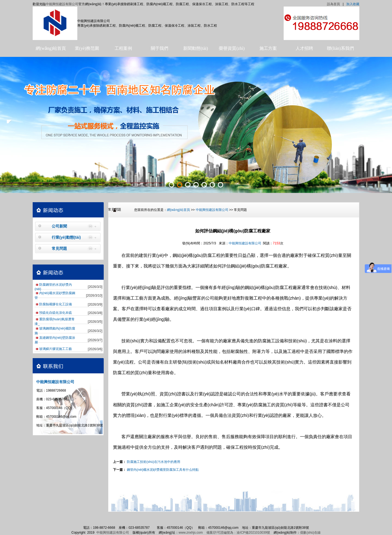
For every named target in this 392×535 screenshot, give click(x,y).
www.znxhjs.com (191, 533)
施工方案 (268, 48)
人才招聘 (304, 48)
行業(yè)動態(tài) (66, 237)
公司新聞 (59, 226)
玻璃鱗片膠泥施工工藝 (56, 349)
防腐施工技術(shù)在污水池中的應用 (153, 462)
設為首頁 (333, 4)
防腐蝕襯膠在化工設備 (56, 304)
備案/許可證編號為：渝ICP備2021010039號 (238, 533)
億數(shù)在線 (310, 533)
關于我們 (160, 48)
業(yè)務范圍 (87, 48)
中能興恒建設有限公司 (62, 4)
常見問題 (59, 248)
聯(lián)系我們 (340, 48)
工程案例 (123, 48)
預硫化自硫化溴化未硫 (56, 313)
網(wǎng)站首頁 (51, 48)
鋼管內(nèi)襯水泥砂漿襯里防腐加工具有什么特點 (163, 470)
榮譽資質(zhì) (232, 48)
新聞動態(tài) (196, 48)
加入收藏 (353, 4)
